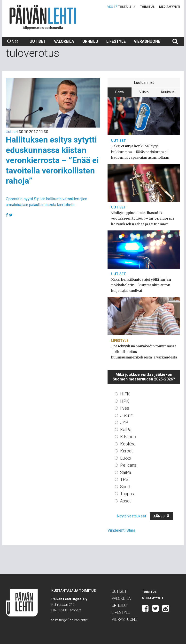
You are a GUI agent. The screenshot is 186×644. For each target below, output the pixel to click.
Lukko (126, 458)
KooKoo (128, 444)
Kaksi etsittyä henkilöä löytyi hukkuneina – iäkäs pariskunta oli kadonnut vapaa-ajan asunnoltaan (140, 152)
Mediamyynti (170, 7)
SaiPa (126, 472)
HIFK (125, 394)
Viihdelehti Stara (121, 530)
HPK (125, 401)
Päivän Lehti (43, 17)
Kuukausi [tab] (168, 92)
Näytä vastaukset (131, 516)
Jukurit (126, 415)
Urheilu (90, 41)
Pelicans (128, 465)
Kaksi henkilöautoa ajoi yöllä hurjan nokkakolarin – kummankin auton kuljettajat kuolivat (141, 285)
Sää (13, 41)
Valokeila (64, 41)
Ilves (125, 408)
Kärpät (126, 451)
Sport (125, 487)
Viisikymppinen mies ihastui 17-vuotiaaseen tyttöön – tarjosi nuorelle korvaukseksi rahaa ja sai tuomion (143, 218)
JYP (124, 422)
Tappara (128, 494)
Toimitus (147, 7)
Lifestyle (116, 41)
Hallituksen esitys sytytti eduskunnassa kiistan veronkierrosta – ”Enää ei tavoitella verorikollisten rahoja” (52, 160)
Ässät (125, 501)
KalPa (126, 430)
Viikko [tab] (144, 92)
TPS (124, 479)
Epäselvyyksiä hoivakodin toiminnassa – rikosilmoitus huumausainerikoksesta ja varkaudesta (144, 352)
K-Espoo (128, 437)
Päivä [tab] (120, 92)
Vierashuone (147, 41)
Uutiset (38, 41)
